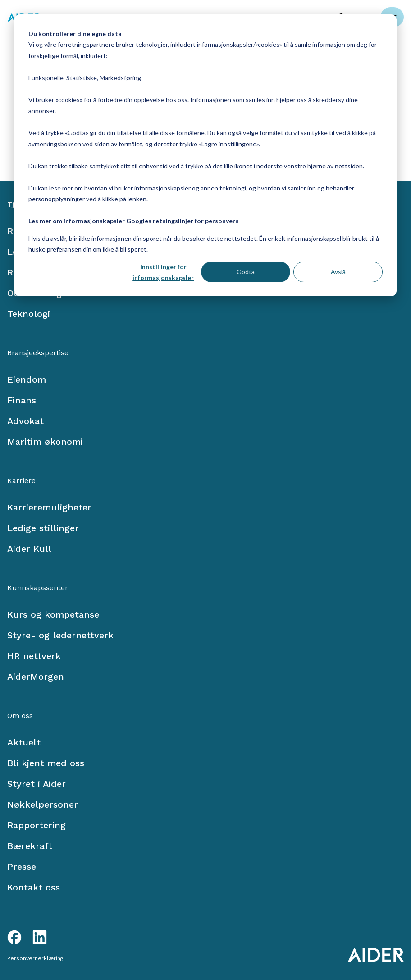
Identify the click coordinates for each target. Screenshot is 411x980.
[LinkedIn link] (40, 937)
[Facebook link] (14, 937)
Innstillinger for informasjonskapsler (163, 272)
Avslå (338, 272)
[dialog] (205, 155)
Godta (246, 272)
